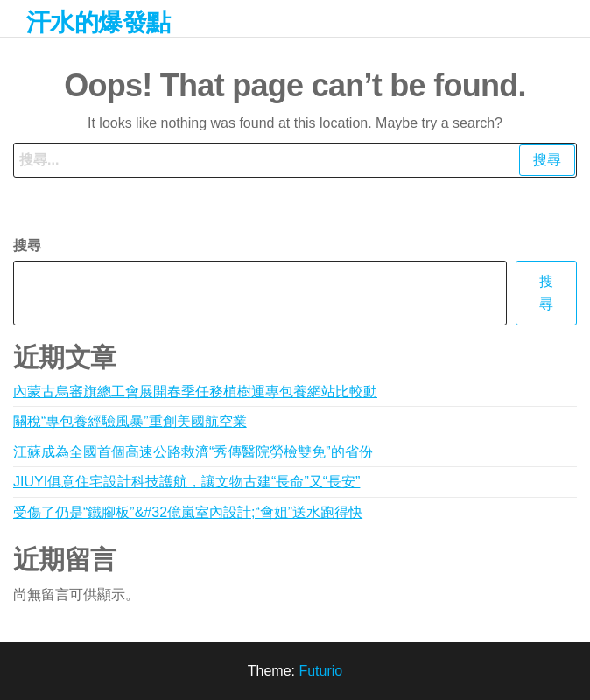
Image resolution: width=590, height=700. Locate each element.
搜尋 (27, 245)
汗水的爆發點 (98, 22)
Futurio (320, 671)
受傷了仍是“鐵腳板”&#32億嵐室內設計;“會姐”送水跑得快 (188, 512)
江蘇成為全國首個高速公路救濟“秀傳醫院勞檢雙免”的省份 (193, 452)
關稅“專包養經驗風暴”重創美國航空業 (130, 421)
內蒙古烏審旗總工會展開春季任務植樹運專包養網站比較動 (195, 392)
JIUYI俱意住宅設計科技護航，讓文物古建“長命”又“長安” (186, 482)
